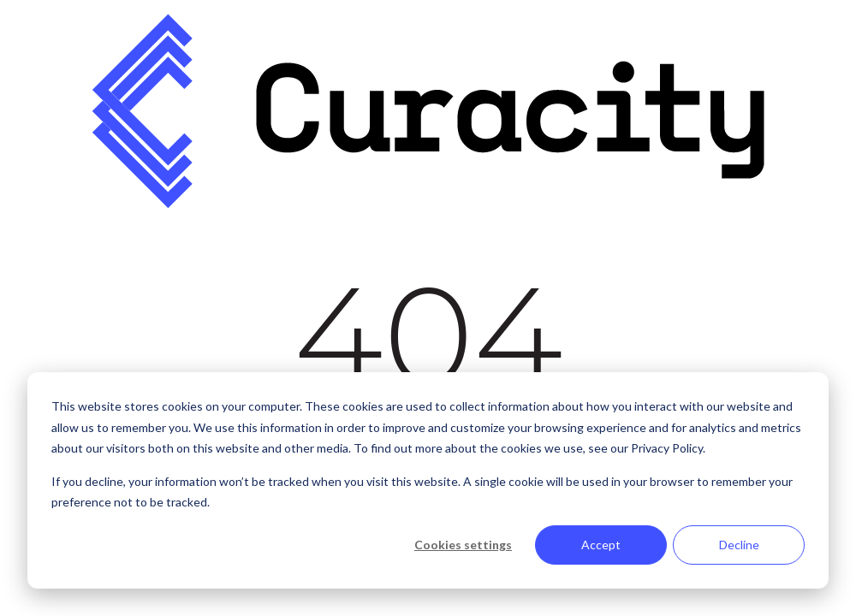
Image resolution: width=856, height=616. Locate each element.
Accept (601, 545)
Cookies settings (463, 545)
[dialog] (428, 480)
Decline (739, 545)
